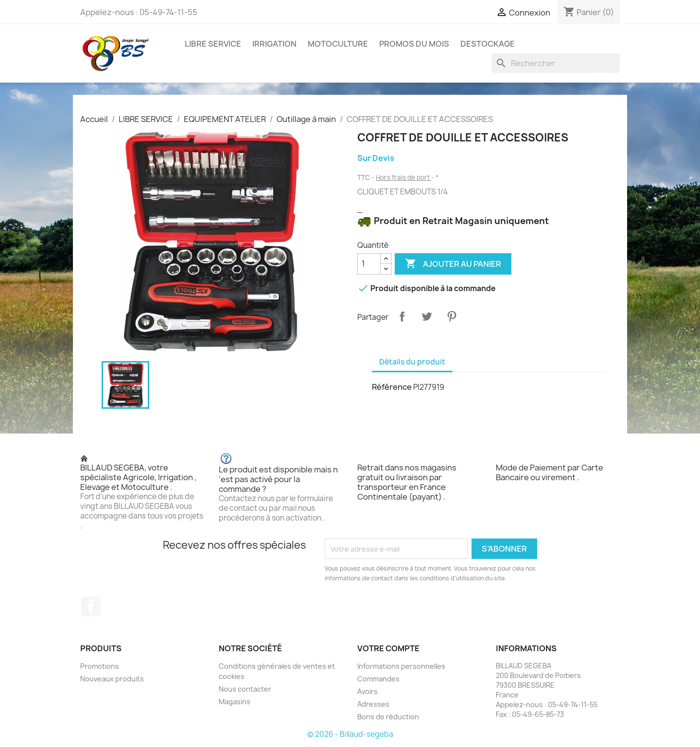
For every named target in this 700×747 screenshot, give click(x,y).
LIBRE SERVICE (213, 44)
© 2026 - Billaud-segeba (350, 734)
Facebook (91, 607)
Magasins (235, 702)
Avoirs (367, 691)
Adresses (373, 704)
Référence (392, 387)
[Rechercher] (556, 63)
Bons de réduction (388, 717)
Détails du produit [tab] (412, 362)
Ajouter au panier (453, 264)
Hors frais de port (403, 177)
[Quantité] (369, 264)
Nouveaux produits (112, 679)
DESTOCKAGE (488, 44)
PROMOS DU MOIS (414, 44)
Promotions (100, 666)
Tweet (427, 316)
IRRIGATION (274, 44)
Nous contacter (245, 689)
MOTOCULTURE (338, 44)
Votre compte (388, 648)
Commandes (378, 679)
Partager (402, 316)
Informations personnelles (401, 666)
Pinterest (452, 316)
